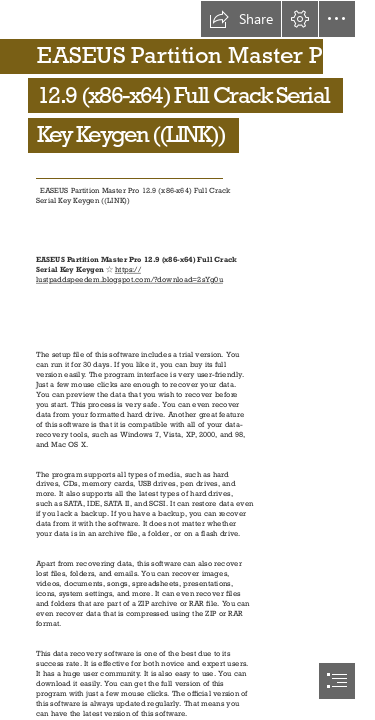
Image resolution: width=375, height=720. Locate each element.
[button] (241, 19)
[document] (187, 360)
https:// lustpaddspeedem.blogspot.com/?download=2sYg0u (129, 274)
